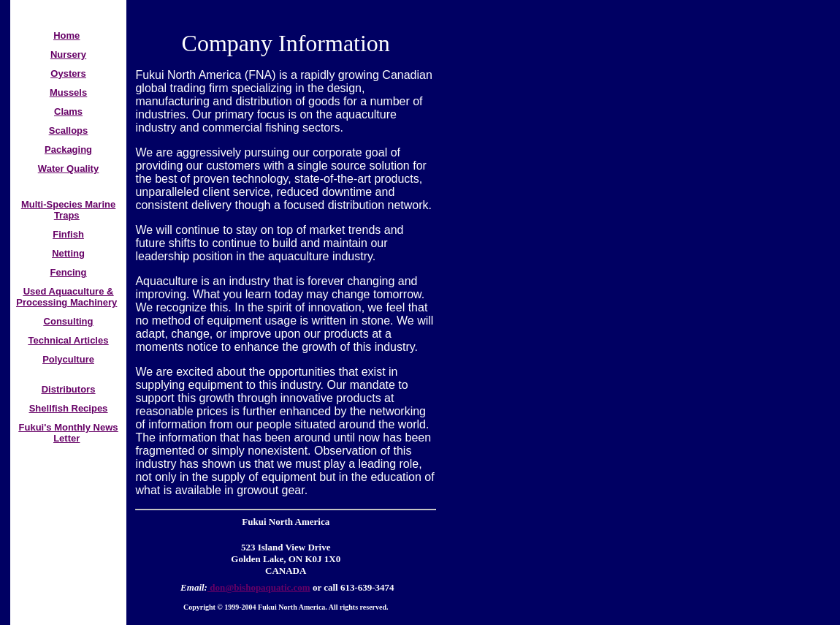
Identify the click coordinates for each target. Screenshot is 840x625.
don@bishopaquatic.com (259, 587)
